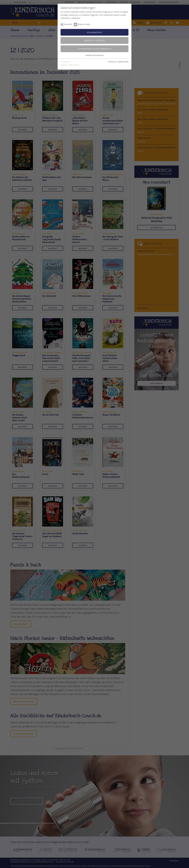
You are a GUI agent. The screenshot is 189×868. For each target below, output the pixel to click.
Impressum (112, 62)
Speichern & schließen (94, 40)
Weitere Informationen (94, 55)
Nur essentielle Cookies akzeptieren (95, 49)
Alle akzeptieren (94, 32)
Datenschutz (123, 62)
